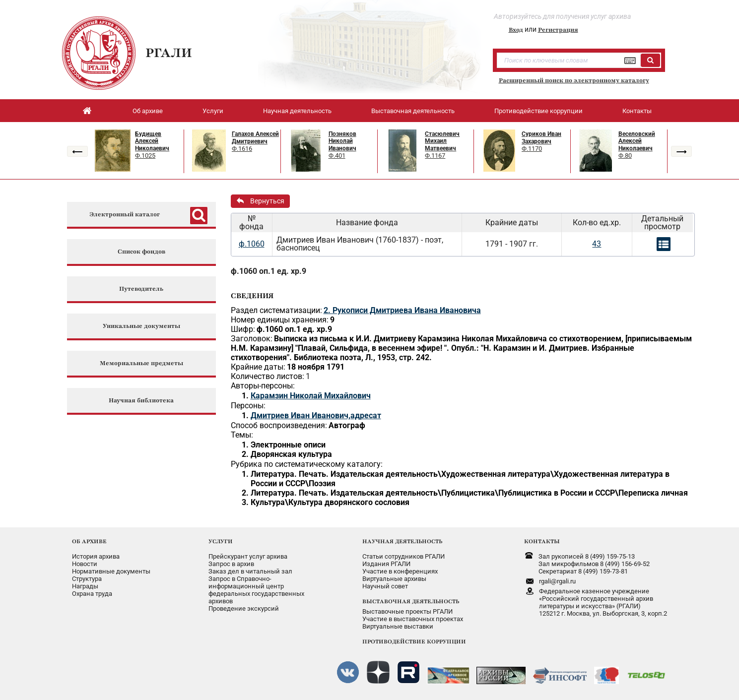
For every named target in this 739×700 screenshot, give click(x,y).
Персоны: (248, 406)
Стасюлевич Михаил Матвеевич (442, 141)
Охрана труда (92, 594)
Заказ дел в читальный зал (250, 571)
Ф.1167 (435, 156)
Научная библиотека (141, 401)
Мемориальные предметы (141, 363)
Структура (87, 579)
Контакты (637, 111)
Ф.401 (337, 156)
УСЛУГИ (221, 541)
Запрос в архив (231, 564)
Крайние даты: (258, 367)
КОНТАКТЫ (542, 541)
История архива (96, 556)
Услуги (213, 111)
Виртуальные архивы (394, 579)
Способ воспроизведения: (279, 425)
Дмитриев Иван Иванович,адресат (316, 415)
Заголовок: (252, 339)
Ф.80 (625, 156)
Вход (516, 30)
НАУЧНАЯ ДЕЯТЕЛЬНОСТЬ (402, 541)
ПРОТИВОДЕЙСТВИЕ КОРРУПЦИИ (414, 641)
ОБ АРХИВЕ (89, 541)
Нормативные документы (111, 571)
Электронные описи (288, 445)
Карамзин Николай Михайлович (311, 396)
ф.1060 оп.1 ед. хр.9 (269, 271)
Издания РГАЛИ (386, 564)
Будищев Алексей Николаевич (152, 141)
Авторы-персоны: (263, 386)
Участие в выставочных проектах (413, 619)
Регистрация (558, 30)
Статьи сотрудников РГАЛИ (403, 556)
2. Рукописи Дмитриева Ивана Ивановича (402, 310)
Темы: (242, 435)
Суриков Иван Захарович (541, 138)
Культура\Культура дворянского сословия (330, 502)
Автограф (347, 425)
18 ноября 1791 (316, 367)
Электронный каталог (125, 215)
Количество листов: (268, 376)
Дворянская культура (291, 454)
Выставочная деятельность (413, 111)
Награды (85, 586)
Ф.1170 (532, 149)
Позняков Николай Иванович (342, 141)
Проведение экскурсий (244, 608)
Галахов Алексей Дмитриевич (255, 138)
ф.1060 (252, 244)
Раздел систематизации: (276, 310)
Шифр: (243, 329)
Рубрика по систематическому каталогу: (307, 464)
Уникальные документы (141, 326)
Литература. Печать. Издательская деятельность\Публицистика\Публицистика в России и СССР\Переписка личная (469, 493)
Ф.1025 (145, 156)
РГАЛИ (169, 53)
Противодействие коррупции (538, 111)
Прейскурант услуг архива (248, 556)
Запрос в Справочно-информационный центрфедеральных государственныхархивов (256, 590)
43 (597, 244)
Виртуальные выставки (398, 626)
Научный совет (385, 586)
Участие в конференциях (400, 571)
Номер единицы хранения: (280, 320)
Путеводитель (141, 289)
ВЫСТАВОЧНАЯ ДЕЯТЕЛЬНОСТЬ (411, 601)
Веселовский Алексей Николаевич (637, 141)
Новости (85, 564)
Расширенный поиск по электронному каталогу (574, 80)
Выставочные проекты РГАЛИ (407, 611)
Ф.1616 (242, 149)
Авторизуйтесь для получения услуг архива (562, 16)
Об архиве (148, 111)
